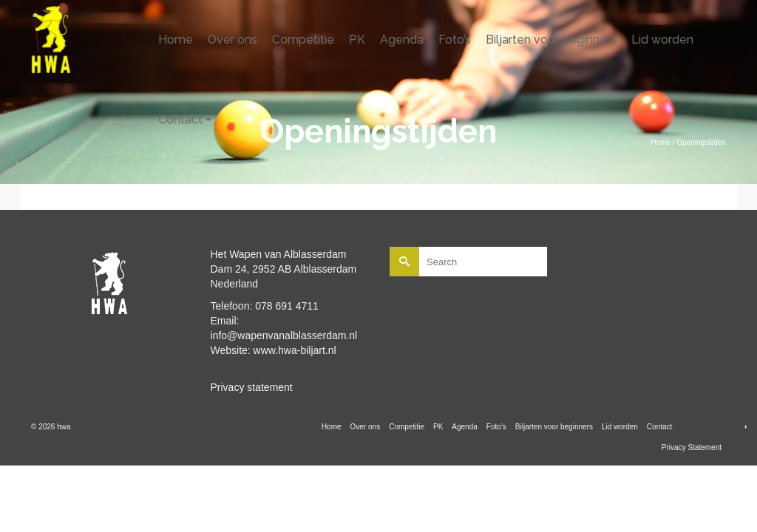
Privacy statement (252, 387)
